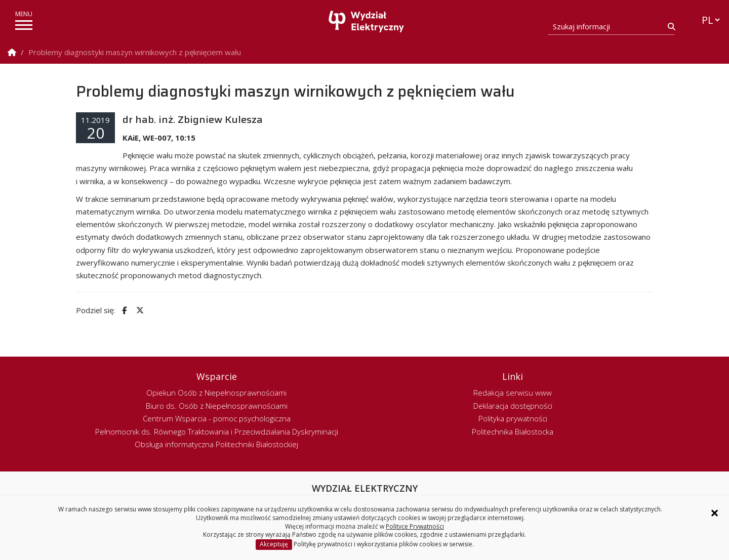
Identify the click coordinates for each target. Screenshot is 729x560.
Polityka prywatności (513, 418)
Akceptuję (274, 544)
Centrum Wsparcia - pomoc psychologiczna (217, 418)
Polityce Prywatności (415, 526)
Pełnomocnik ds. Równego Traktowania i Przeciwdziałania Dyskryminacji (217, 432)
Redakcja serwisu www (513, 393)
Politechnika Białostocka (513, 432)
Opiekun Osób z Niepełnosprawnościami (216, 393)
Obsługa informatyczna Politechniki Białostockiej (216, 444)
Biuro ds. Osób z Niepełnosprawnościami (217, 406)
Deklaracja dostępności (513, 406)
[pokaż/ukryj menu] (24, 25)
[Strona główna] (367, 21)
